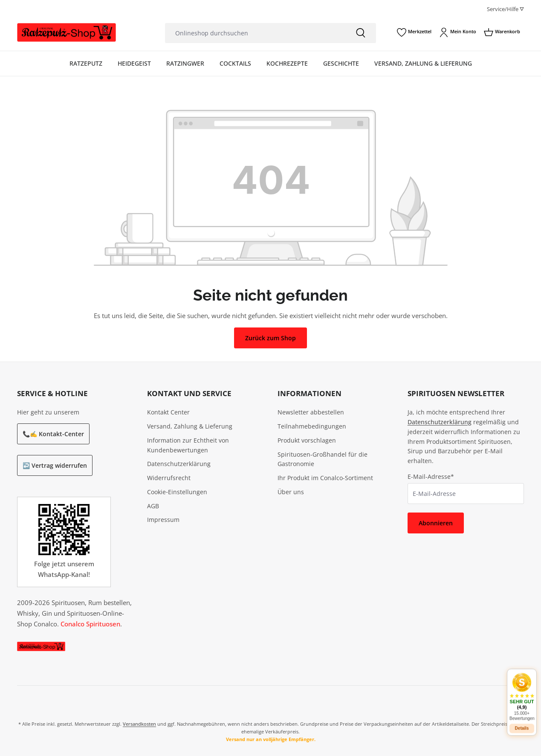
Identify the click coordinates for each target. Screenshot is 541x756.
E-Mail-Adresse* (431, 476)
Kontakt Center (168, 412)
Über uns (291, 492)
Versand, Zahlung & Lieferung (190, 426)
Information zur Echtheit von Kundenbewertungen (188, 445)
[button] (522, 691)
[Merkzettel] (414, 32)
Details (522, 722)
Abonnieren (436, 523)
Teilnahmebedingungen (312, 426)
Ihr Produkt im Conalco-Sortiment (325, 478)
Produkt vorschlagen (307, 440)
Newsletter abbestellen (311, 412)
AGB (153, 506)
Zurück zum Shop (270, 338)
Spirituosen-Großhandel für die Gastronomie (323, 459)
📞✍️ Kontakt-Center (53, 434)
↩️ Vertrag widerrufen (55, 465)
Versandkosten (139, 724)
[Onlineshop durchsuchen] (255, 33)
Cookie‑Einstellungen (177, 492)
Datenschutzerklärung (179, 464)
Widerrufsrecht (169, 478)
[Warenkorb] (502, 32)
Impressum (163, 520)
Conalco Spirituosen (90, 624)
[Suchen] (361, 33)
